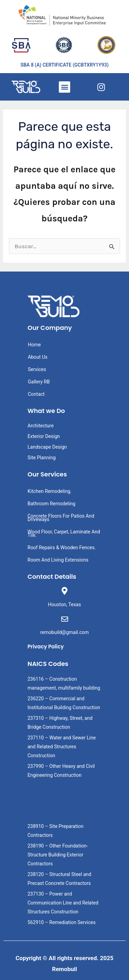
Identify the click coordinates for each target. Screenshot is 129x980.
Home (34, 345)
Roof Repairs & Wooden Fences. (62, 547)
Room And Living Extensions (58, 560)
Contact (36, 394)
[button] (64, 87)
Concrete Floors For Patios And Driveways (61, 518)
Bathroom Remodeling (51, 504)
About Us (38, 357)
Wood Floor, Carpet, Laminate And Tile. (64, 533)
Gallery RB (39, 382)
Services (37, 369)
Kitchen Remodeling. (50, 491)
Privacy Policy (46, 647)
